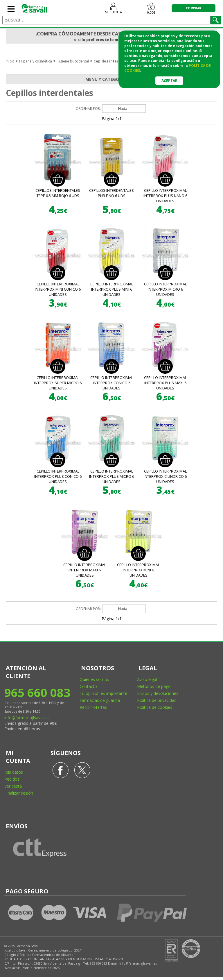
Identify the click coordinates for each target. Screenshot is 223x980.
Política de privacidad (157, 700)
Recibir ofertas (93, 707)
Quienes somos (94, 679)
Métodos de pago (154, 686)
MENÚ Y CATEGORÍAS (151, 79)
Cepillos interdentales (114, 61)
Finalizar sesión (19, 793)
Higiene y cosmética (36, 61)
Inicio (10, 61)
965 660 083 (37, 692)
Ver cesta (13, 786)
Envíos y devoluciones (158, 693)
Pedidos (12, 779)
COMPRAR (194, 8)
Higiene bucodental (73, 61)
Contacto (88, 686)
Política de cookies (155, 707)
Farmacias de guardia (100, 700)
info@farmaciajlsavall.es (27, 718)
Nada (123, 109)
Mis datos (14, 772)
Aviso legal (147, 679)
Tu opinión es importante (103, 693)
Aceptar (169, 81)
